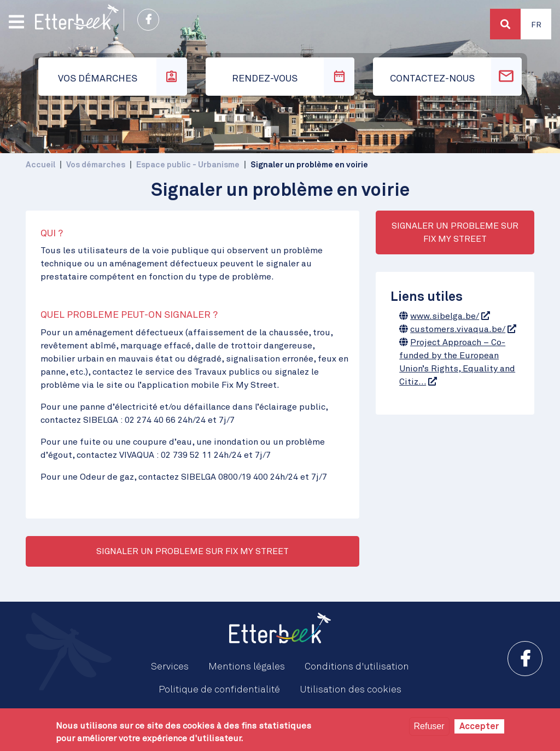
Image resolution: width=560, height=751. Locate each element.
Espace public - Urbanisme (188, 165)
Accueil (40, 165)
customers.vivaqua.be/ (458, 329)
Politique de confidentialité (219, 690)
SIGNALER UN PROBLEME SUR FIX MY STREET (192, 551)
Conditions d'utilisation (357, 667)
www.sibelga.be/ (445, 316)
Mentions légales (247, 667)
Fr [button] (536, 25)
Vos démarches (96, 165)
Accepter (479, 726)
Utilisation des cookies (351, 690)
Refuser (429, 726)
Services (170, 667)
